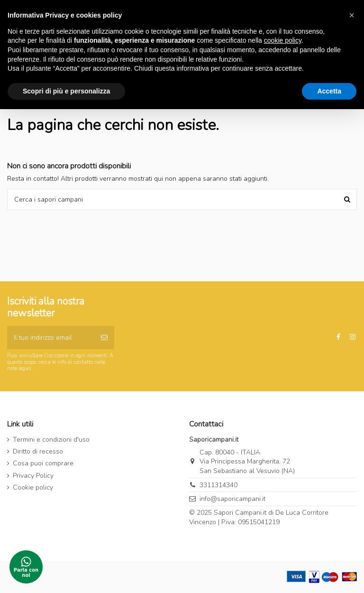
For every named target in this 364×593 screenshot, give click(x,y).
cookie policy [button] (283, 40)
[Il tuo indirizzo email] (51, 338)
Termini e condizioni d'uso (51, 440)
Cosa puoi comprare (43, 463)
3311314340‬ (218, 485)
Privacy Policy (33, 476)
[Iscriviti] (104, 338)
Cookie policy (33, 487)
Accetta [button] (329, 91)
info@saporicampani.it (232, 499)
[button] (352, 15)
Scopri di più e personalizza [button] (66, 91)
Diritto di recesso (38, 451)
